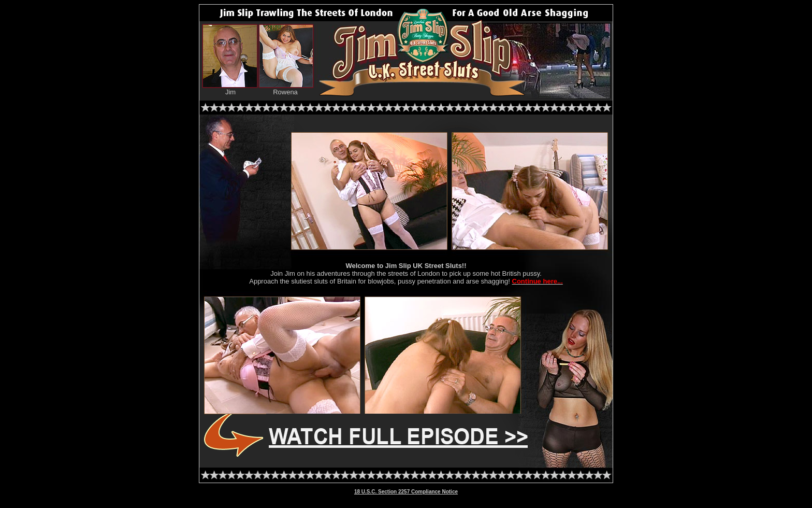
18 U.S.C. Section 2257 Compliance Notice (406, 492)
